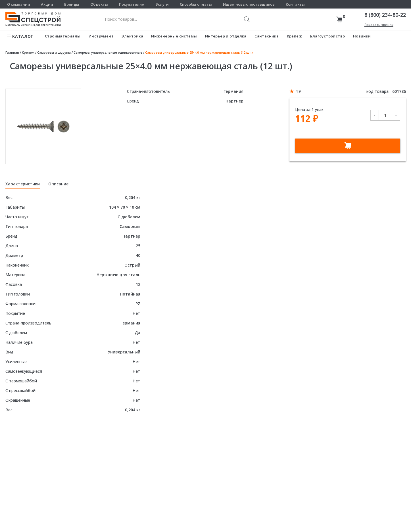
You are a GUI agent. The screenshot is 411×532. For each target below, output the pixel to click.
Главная (12, 52)
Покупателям (132, 4)
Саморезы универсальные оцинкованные (108, 52)
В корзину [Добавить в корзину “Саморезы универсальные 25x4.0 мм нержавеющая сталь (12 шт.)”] (348, 146)
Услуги (162, 4)
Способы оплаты (196, 4)
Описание (58, 184)
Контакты (295, 4)
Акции (47, 4)
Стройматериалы (63, 36)
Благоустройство (327, 36)
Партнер (234, 101)
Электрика (132, 36)
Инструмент (101, 36)
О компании (19, 4)
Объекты (99, 4)
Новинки (362, 36)
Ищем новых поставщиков (249, 4)
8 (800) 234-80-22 (385, 15)
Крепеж (294, 36)
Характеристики (23, 184)
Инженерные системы (174, 36)
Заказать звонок (379, 25)
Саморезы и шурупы (54, 52)
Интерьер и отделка (226, 36)
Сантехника (267, 36)
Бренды (72, 4)
